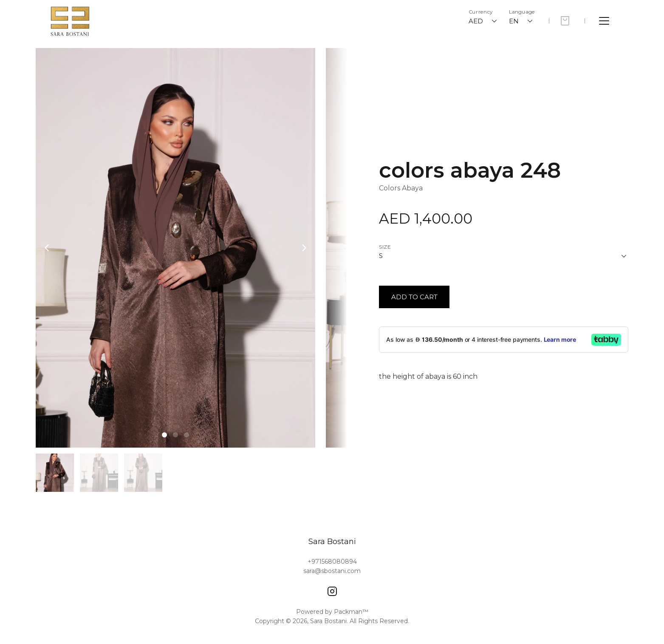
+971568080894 (332, 562)
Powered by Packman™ (332, 612)
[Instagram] (332, 591)
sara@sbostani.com (332, 571)
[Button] (414, 297)
